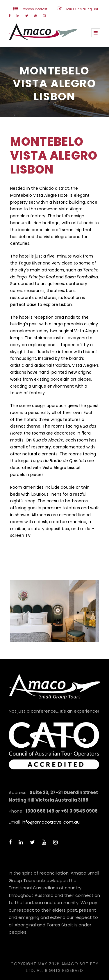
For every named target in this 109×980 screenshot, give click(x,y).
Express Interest (34, 9)
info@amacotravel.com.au (51, 822)
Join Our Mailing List (82, 9)
